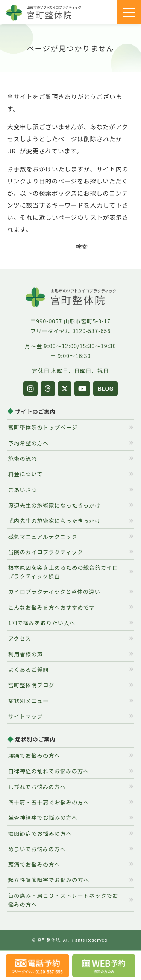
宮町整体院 (49, 940)
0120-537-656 (91, 331)
